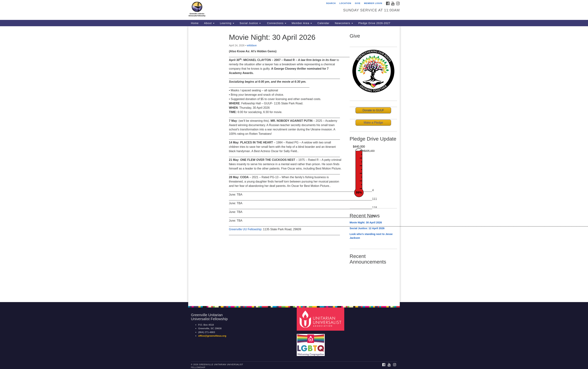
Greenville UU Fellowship (245, 229)
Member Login (373, 3)
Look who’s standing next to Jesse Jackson (371, 236)
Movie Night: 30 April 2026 (366, 222)
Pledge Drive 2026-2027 (374, 23)
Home (195, 23)
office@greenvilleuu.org (212, 336)
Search (331, 3)
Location (345, 3)
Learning (227, 23)
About (209, 23)
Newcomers (344, 23)
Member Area (302, 23)
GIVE (358, 3)
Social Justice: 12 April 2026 (367, 228)
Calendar (323, 23)
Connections (276, 23)
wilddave (252, 45)
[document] (294, 164)
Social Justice (250, 23)
